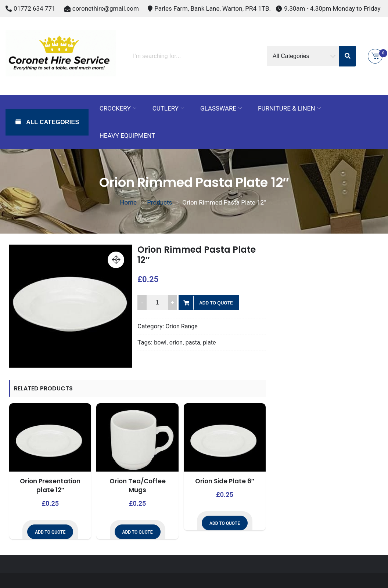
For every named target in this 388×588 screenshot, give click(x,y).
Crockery (115, 108)
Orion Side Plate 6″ (225, 481)
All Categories (52, 122)
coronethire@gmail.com (106, 8)
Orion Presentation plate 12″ (50, 486)
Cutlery (166, 108)
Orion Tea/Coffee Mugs (138, 486)
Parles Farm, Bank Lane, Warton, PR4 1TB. (213, 8)
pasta (193, 342)
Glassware (218, 108)
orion (176, 342)
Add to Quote (216, 303)
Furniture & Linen (286, 108)
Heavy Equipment (127, 136)
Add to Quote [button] (50, 532)
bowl (160, 342)
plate (209, 342)
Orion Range (182, 326)
